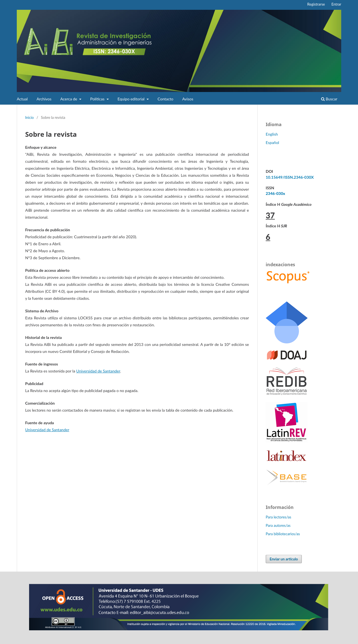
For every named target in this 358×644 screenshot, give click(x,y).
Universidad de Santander (98, 371)
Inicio (30, 117)
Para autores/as (278, 525)
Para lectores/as (278, 517)
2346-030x (275, 193)
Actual (22, 99)
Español (272, 142)
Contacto (165, 99)
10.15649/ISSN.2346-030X (290, 177)
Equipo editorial (131, 99)
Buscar (329, 99)
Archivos (44, 99)
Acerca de (69, 99)
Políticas (98, 99)
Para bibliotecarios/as (283, 534)
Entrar (336, 4)
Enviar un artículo (284, 559)
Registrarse (316, 4)
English (272, 134)
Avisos (188, 99)
